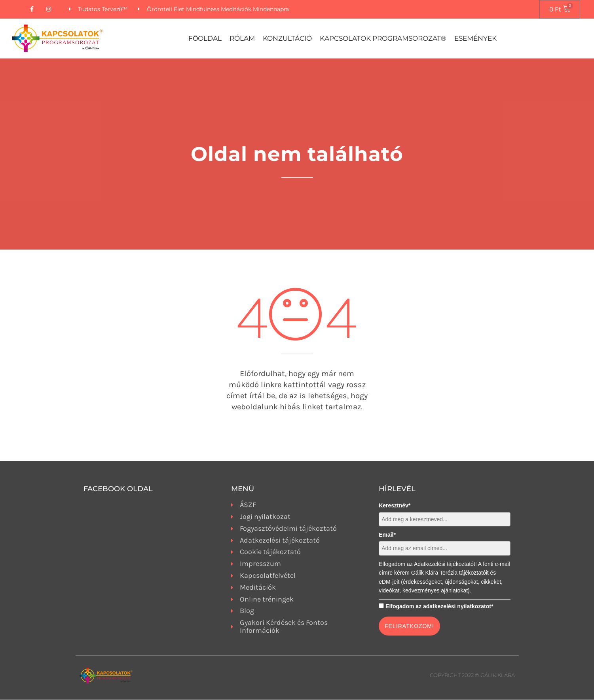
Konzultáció (287, 39)
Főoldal (205, 39)
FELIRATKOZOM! (409, 626)
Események (475, 39)
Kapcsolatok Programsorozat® (383, 39)
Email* (387, 535)
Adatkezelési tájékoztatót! (445, 564)
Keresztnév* (395, 506)
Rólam (242, 39)
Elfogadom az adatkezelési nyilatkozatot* (439, 606)
